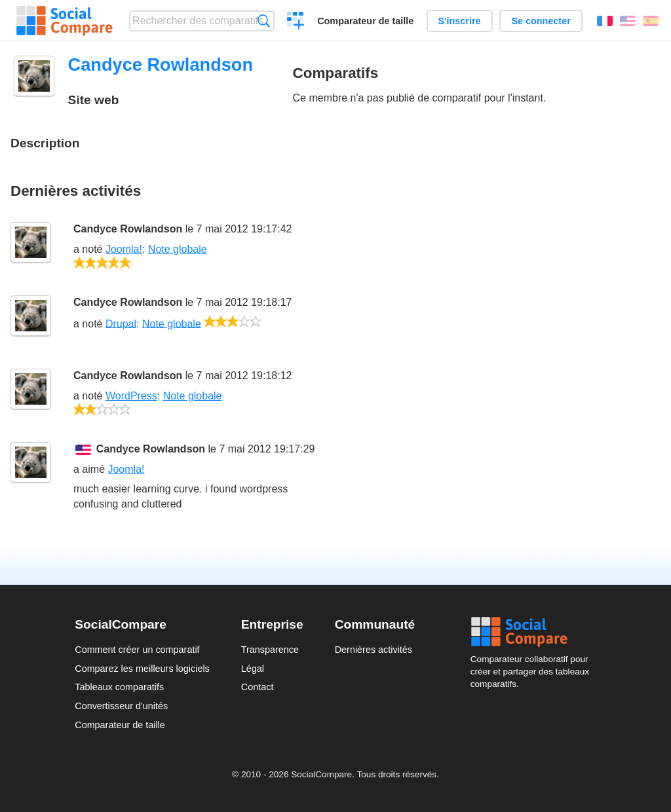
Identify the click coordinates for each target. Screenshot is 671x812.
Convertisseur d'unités (121, 706)
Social (533, 632)
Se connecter (541, 21)
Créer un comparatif (296, 22)
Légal (253, 669)
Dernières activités (374, 650)
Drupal (121, 323)
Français (605, 21)
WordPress (131, 396)
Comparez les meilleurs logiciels (142, 669)
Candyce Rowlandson (128, 229)
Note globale (178, 249)
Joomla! (124, 249)
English (628, 21)
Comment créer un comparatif (137, 650)
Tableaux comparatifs (119, 687)
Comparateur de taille (365, 21)
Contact (258, 687)
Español (651, 21)
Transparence (270, 650)
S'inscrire (460, 21)
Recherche (264, 21)
